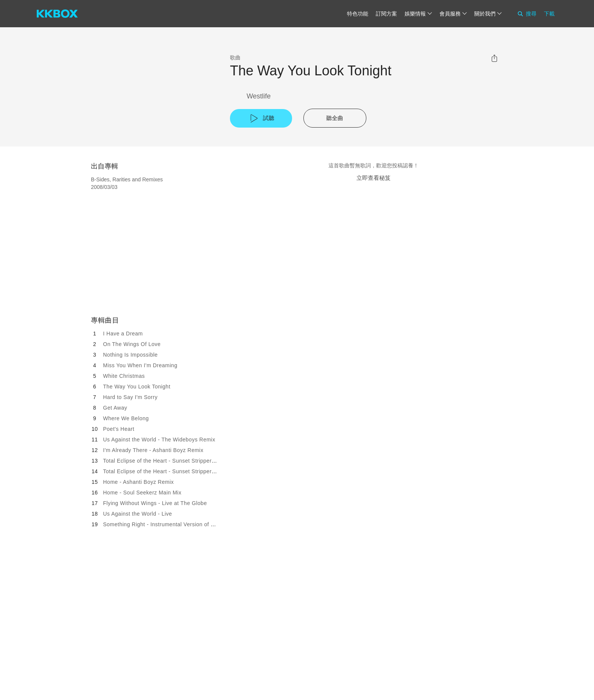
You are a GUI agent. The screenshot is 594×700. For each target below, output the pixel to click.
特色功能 (358, 14)
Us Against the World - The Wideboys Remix (159, 440)
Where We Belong (126, 418)
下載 (549, 14)
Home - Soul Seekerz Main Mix (142, 493)
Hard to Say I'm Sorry (130, 397)
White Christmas (124, 376)
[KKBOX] (57, 14)
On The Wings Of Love (132, 344)
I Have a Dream (123, 334)
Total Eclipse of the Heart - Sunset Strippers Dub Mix (170, 471)
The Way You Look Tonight (137, 387)
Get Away (115, 408)
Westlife (259, 96)
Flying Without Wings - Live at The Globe (155, 503)
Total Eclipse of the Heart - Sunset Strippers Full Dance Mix (178, 461)
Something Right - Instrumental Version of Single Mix (170, 524)
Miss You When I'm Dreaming (140, 365)
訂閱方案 (386, 14)
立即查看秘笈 (374, 178)
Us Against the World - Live (138, 514)
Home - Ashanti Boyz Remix (138, 482)
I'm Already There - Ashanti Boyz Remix (153, 450)
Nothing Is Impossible (130, 355)
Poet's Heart (119, 429)
